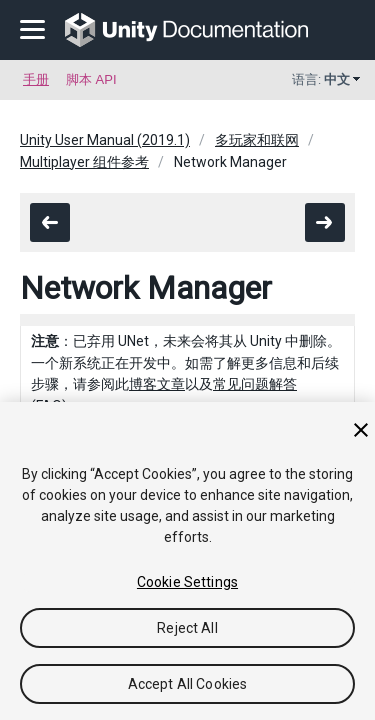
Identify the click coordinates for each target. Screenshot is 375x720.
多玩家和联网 (257, 140)
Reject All (187, 628)
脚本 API (91, 79)
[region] (187, 561)
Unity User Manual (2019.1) (105, 140)
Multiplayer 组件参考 (84, 162)
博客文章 (157, 384)
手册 (36, 79)
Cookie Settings (187, 582)
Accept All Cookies (188, 684)
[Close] (361, 430)
